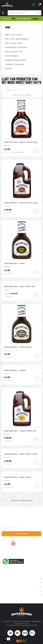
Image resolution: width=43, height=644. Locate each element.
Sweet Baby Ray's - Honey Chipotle (18, 347)
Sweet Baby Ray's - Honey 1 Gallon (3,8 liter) (19, 286)
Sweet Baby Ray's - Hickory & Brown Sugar (21, 142)
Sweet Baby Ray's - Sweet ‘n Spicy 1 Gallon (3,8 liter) (21, 454)
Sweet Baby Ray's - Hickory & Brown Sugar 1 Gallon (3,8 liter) (21, 203)
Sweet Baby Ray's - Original (15, 370)
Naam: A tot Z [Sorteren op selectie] (22, 90)
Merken (9, 69)
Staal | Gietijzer (12, 56)
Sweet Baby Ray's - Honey (14, 263)
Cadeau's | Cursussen (15, 64)
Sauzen (7, 146)
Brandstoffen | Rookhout (16, 47)
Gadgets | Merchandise (16, 60)
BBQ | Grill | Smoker (14, 35)
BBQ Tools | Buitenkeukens (17, 39)
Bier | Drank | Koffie (14, 43)
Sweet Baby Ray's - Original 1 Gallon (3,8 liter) (20, 431)
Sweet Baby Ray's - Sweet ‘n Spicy (18, 477)
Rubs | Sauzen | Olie (14, 52)
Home (8, 28)
